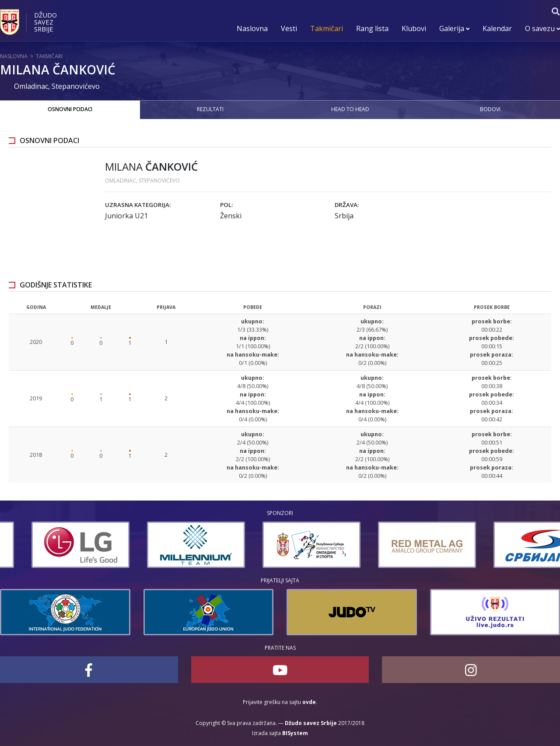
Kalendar (497, 28)
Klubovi (414, 28)
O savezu (542, 28)
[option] (49, 545)
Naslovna (252, 28)
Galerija (454, 28)
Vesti (289, 28)
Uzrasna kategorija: (138, 205)
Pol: (226, 205)
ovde (309, 702)
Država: (347, 205)
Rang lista (372, 28)
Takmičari (327, 28)
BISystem (295, 733)
